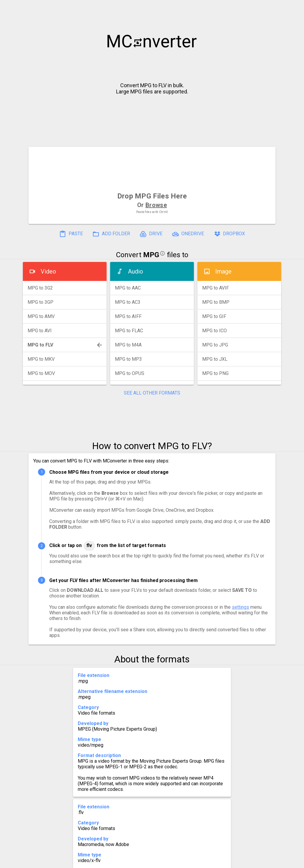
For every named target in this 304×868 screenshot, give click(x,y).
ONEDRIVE (188, 234)
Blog (169, 861)
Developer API (200, 861)
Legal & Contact (244, 861)
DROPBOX (229, 234)
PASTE (71, 234)
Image (223, 271)
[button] (294, 8)
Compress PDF (139, 861)
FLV (89, 545)
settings (240, 607)
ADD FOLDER (111, 234)
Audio (136, 271)
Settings (77, 861)
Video (48, 271)
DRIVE (151, 234)
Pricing (104, 861)
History (50, 861)
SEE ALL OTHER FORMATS (152, 393)
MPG (151, 255)
